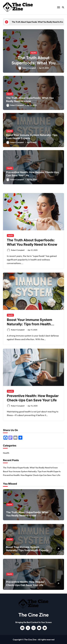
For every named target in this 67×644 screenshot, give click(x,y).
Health (33, 53)
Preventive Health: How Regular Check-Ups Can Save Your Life (33, 398)
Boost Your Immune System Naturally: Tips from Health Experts (30, 324)
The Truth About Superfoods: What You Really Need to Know (34, 63)
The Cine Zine (34, 615)
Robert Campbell (27, 68)
